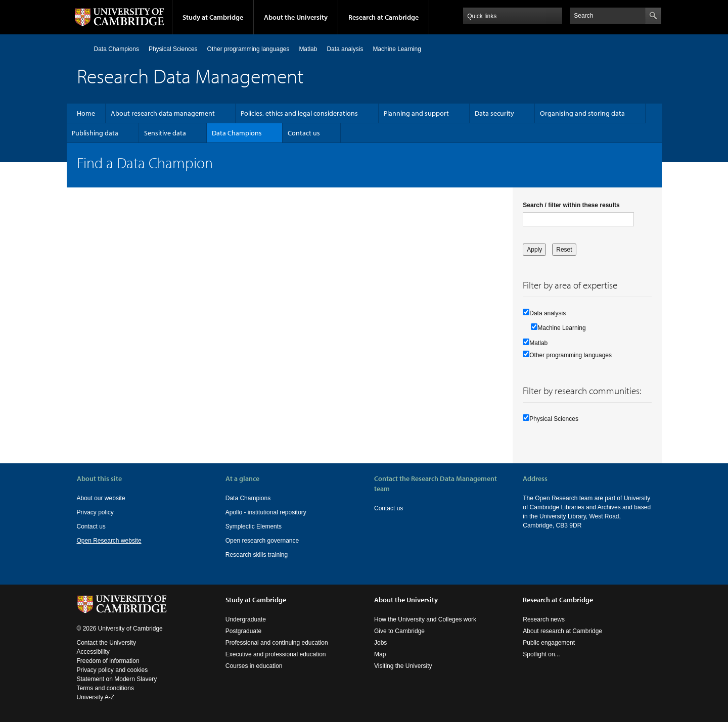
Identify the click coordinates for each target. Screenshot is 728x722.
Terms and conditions (105, 688)
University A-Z (96, 697)
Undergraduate (246, 619)
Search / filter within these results (571, 205)
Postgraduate (243, 631)
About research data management (163, 113)
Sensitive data (165, 133)
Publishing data (95, 133)
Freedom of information (108, 661)
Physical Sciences (173, 49)
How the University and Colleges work (425, 619)
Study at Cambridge (213, 17)
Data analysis (345, 49)
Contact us (304, 133)
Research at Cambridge (383, 17)
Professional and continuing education (277, 643)
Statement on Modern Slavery (117, 679)
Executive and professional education (276, 654)
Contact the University (106, 643)
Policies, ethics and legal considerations (299, 113)
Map (380, 654)
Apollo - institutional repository (266, 512)
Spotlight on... (541, 654)
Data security (494, 113)
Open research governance (262, 541)
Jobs (380, 643)
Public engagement (549, 643)
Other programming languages (248, 49)
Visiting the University (403, 666)
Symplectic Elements (254, 526)
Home (81, 49)
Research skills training (257, 555)
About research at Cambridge (562, 631)
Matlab (308, 49)
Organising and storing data (582, 113)
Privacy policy (95, 512)
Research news (544, 619)
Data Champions (117, 49)
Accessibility (93, 652)
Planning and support (416, 113)
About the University (296, 17)
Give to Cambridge (399, 631)
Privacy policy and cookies (112, 670)
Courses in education (254, 666)
